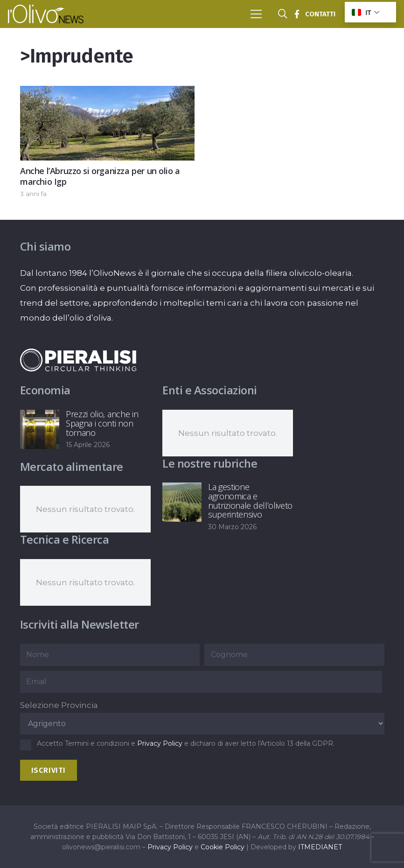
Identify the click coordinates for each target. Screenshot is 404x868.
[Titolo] (297, 14)
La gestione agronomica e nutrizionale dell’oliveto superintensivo (250, 500)
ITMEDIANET (320, 847)
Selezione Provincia (59, 705)
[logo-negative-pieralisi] (78, 360)
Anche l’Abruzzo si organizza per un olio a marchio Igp (100, 176)
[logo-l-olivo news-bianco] (46, 14)
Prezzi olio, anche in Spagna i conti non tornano (102, 423)
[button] (256, 14)
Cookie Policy (223, 847)
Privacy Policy (160, 743)
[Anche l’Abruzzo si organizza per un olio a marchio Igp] (107, 93)
